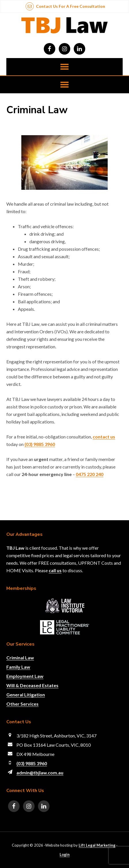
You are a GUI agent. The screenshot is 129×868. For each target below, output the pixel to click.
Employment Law (25, 676)
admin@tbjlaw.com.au (40, 773)
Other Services (22, 704)
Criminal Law (20, 658)
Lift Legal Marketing (97, 845)
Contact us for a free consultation (65, 6)
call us (55, 570)
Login (65, 854)
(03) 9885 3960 (32, 763)
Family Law (18, 667)
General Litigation (26, 695)
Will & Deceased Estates (32, 685)
